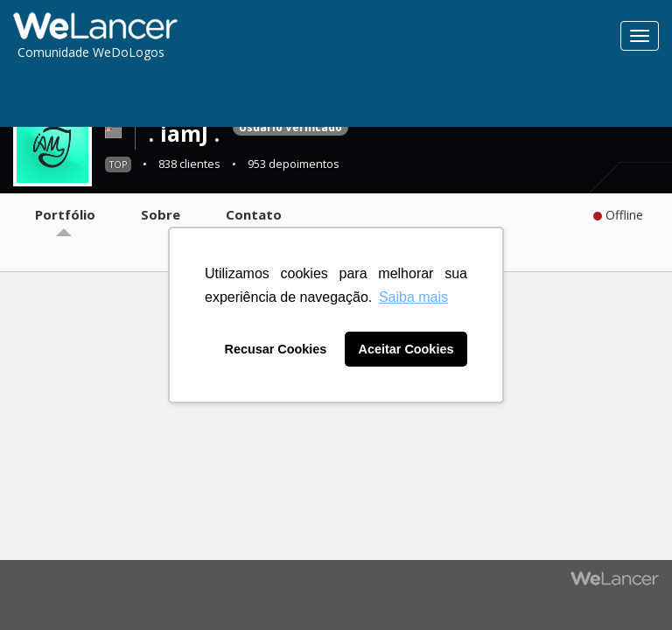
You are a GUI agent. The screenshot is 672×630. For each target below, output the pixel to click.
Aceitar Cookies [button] (406, 349)
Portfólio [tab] (65, 214)
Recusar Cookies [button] (276, 349)
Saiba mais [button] (413, 297)
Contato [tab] (254, 214)
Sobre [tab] (161, 214)
